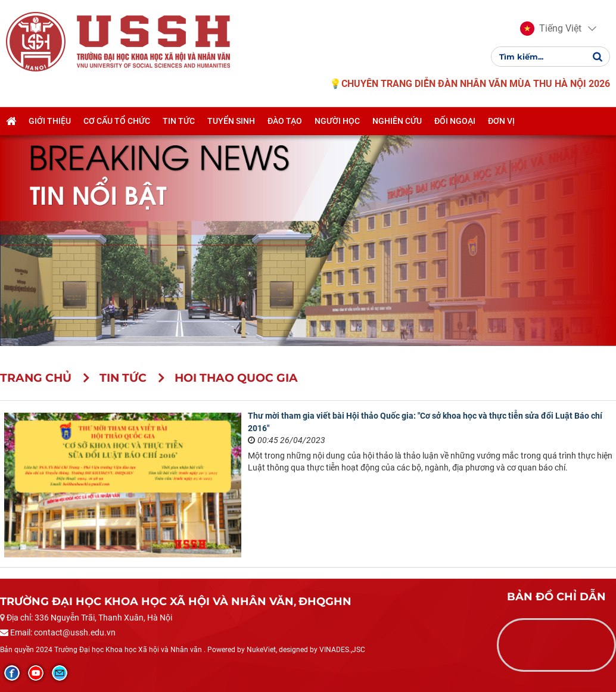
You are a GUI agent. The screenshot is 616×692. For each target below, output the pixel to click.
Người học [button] (337, 121)
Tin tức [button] (179, 121)
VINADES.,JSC (342, 650)
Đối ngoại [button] (455, 121)
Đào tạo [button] (285, 121)
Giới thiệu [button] (50, 121)
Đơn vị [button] (501, 121)
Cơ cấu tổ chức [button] (117, 121)
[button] (551, 29)
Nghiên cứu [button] (397, 121)
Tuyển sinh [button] (231, 121)
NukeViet (261, 650)
